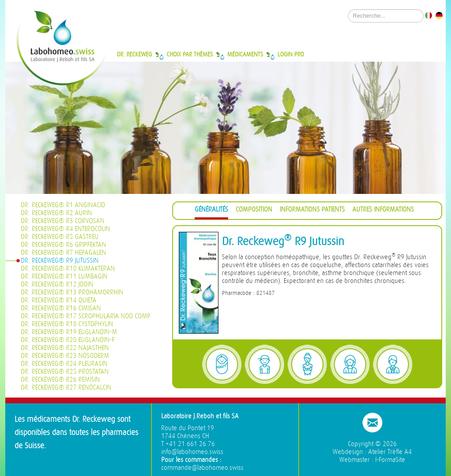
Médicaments (245, 54)
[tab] (211, 211)
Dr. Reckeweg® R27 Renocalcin (66, 388)
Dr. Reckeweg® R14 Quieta (59, 300)
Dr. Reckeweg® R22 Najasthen (65, 348)
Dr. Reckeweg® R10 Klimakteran (68, 269)
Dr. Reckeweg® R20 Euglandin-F (68, 340)
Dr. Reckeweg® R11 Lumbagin (64, 277)
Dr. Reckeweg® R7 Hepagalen (63, 253)
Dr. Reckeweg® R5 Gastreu (60, 237)
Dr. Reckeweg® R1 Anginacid (63, 205)
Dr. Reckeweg (134, 54)
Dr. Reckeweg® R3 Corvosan (63, 221)
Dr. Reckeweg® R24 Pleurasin (64, 364)
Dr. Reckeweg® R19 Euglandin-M (69, 332)
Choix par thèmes (190, 54)
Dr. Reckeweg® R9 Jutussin (60, 261)
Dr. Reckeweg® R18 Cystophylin (67, 324)
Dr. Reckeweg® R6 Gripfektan (63, 245)
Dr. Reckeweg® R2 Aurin (56, 213)
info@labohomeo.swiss (192, 452)
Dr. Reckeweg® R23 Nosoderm (65, 356)
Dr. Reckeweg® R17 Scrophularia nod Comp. (86, 316)
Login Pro (291, 54)
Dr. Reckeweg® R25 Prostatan (65, 372)
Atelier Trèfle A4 (390, 452)
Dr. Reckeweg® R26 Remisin (60, 380)
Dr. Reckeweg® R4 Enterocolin (65, 229)
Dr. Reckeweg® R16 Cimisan (61, 308)
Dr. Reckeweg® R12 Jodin (57, 284)
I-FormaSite (390, 460)
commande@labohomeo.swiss (202, 468)
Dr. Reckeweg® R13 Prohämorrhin (72, 292)
